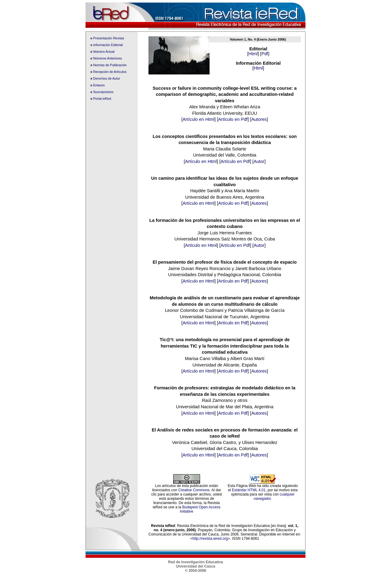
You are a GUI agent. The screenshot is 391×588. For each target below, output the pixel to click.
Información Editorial (108, 45)
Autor (259, 161)
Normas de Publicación (110, 65)
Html (253, 54)
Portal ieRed (102, 99)
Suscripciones (103, 92)
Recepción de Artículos (110, 72)
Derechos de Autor (107, 78)
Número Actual (104, 52)
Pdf (265, 54)
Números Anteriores (108, 58)
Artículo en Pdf (233, 119)
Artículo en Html (199, 119)
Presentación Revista (109, 38)
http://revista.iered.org (210, 539)
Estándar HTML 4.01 (249, 490)
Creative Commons (194, 490)
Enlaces (99, 85)
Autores (259, 119)
